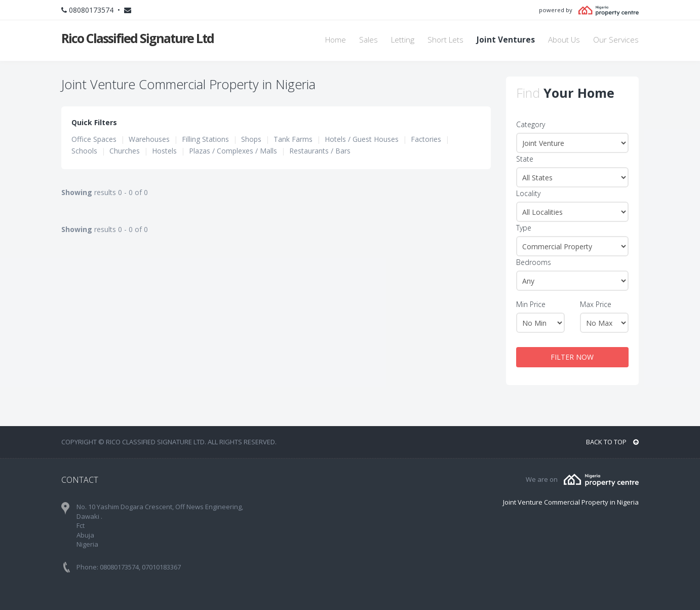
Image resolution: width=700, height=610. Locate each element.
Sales (368, 40)
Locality (528, 193)
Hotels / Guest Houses (362, 139)
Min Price (531, 304)
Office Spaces (94, 139)
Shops (251, 139)
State (525, 159)
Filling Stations (205, 139)
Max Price (596, 304)
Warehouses (149, 139)
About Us (564, 40)
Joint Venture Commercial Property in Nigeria (571, 502)
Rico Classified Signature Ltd (138, 38)
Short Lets (445, 40)
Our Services (616, 40)
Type (524, 228)
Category (531, 124)
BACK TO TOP (612, 442)
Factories (426, 139)
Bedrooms (534, 262)
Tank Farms (293, 139)
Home (336, 40)
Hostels (164, 151)
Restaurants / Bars (320, 151)
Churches (125, 151)
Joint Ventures (506, 40)
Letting (403, 40)
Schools (84, 151)
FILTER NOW (572, 357)
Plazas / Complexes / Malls (233, 151)
